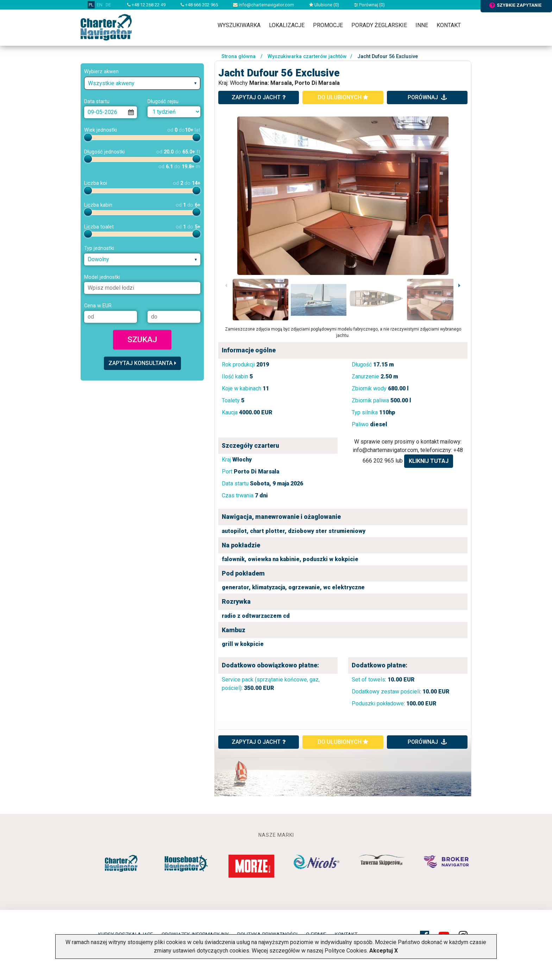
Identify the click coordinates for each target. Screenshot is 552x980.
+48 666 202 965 (199, 5)
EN (100, 5)
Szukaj (142, 339)
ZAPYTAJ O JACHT (259, 742)
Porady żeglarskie (379, 25)
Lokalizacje (287, 25)
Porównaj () (369, 5)
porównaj (427, 97)
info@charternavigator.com (264, 5)
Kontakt (449, 25)
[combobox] (142, 83)
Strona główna (239, 56)
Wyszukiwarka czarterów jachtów (307, 56)
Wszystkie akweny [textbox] (111, 83)
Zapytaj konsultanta (142, 363)
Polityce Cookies (346, 951)
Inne (422, 25)
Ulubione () (324, 5)
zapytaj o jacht (259, 97)
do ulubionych (343, 97)
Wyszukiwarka (239, 25)
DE (108, 5)
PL (91, 5)
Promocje (328, 25)
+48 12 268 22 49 (146, 5)
